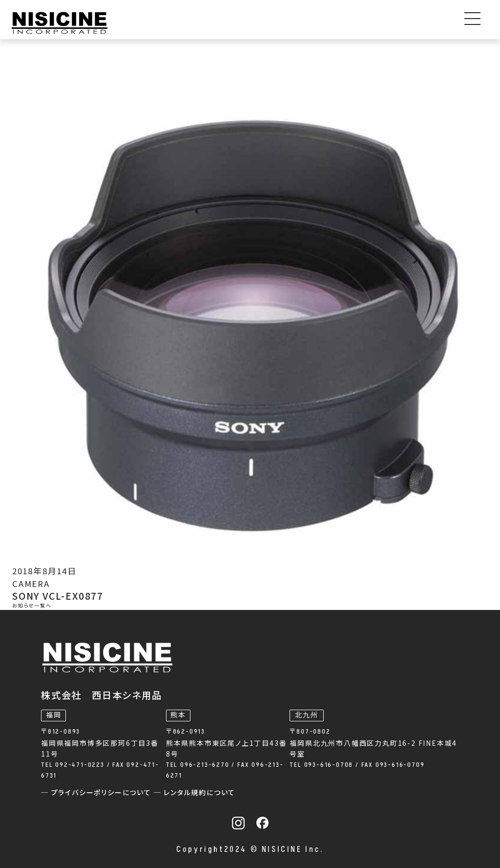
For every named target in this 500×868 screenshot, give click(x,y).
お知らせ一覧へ (32, 606)
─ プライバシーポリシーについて (97, 793)
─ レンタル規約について (195, 793)
